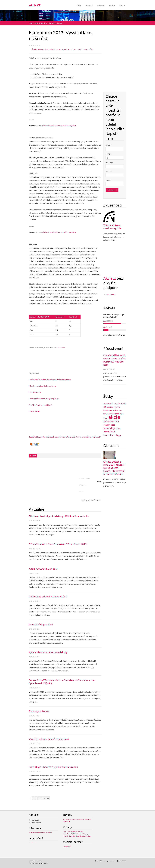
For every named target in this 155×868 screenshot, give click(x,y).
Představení (101, 5)
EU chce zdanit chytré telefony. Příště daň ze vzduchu (59, 516)
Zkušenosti (89, 5)
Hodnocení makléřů (77, 832)
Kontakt (31, 833)
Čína (92, 49)
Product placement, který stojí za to (44, 399)
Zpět (34, 456)
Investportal (33, 843)
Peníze (85, 834)
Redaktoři (49, 833)
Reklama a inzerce (40, 833)
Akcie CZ (32, 23)
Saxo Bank (61, 348)
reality (107, 425)
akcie (114, 417)
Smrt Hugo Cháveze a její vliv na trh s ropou (53, 767)
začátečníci (109, 421)
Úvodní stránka (101, 861)
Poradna (112, 5)
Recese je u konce (39, 711)
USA (75, 49)
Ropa (77, 836)
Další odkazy (87, 836)
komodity (109, 428)
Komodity (70, 834)
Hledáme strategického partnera (43, 386)
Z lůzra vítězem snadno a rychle (112, 227)
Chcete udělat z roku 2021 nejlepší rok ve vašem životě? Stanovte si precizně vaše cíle (114, 468)
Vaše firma (111, 295)
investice (109, 435)
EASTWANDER (35, 392)
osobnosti (108, 403)
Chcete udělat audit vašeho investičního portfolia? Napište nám (114, 360)
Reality (73, 836)
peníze (110, 407)
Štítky (34, 49)
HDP (59, 49)
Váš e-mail (83, 485)
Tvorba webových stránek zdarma (38, 863)
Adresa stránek (85, 478)
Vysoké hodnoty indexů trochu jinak (49, 739)
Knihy (65, 834)
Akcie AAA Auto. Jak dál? (43, 569)
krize (118, 428)
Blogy (121, 5)
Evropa (85, 49)
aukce (116, 410)
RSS (120, 861)
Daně (69, 832)
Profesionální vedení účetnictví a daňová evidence (50, 380)
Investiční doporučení (41, 624)
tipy (118, 435)
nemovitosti (109, 432)
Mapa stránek (112, 861)
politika (52, 49)
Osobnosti (80, 834)
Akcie (65, 832)
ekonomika (43, 49)
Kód (75, 834)
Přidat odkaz (34, 411)
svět (79, 49)
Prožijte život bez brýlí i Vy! (40, 405)
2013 (69, 49)
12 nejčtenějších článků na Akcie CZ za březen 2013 (58, 544)
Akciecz (110, 278)
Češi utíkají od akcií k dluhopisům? (48, 596)
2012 (64, 49)
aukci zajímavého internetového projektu (59, 125)
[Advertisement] (67, 469)
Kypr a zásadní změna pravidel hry (48, 652)
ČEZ (122, 414)
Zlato (81, 836)
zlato (113, 425)
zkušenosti (114, 414)
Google (117, 404)
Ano (105, 321)
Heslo (82, 491)
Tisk (125, 861)
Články (79, 5)
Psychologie (67, 836)
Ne (105, 327)
